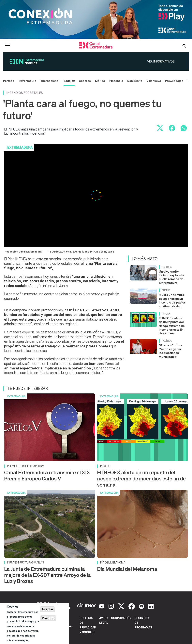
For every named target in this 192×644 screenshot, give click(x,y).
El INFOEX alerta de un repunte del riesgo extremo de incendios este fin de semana (172, 326)
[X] (122, 606)
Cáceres (85, 81)
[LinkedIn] (151, 606)
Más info (48, 618)
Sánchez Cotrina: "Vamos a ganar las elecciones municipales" (171, 351)
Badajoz (69, 81)
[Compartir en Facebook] (172, 128)
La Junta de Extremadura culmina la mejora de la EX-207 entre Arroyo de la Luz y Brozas (47, 575)
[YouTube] (102, 606)
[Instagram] (112, 606)
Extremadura (27, 81)
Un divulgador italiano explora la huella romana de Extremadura (171, 277)
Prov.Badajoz (174, 81)
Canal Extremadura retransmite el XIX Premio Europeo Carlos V (47, 476)
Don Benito (135, 81)
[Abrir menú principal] (7, 45)
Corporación (121, 618)
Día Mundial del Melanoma (127, 569)
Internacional (50, 81)
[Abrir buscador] (184, 45)
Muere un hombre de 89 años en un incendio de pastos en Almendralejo (172, 300)
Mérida (100, 81)
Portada (9, 81)
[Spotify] (142, 606)
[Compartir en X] (160, 128)
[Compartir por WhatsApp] (184, 128)
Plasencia (116, 81)
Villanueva (154, 81)
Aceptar (48, 609)
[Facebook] (132, 606)
